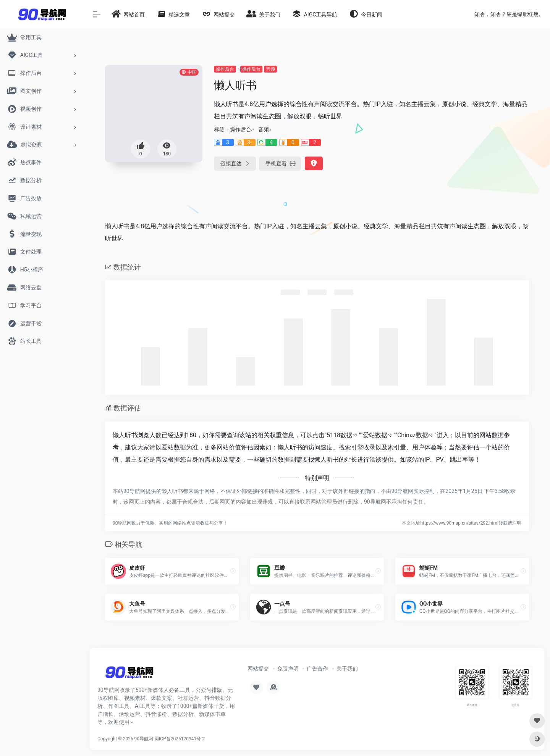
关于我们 (347, 669)
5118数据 (340, 435)
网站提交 (258, 669)
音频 (270, 69)
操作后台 (225, 69)
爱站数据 (375, 435)
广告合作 (317, 669)
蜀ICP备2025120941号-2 (180, 739)
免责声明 (288, 669)
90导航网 (144, 739)
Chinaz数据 (413, 435)
